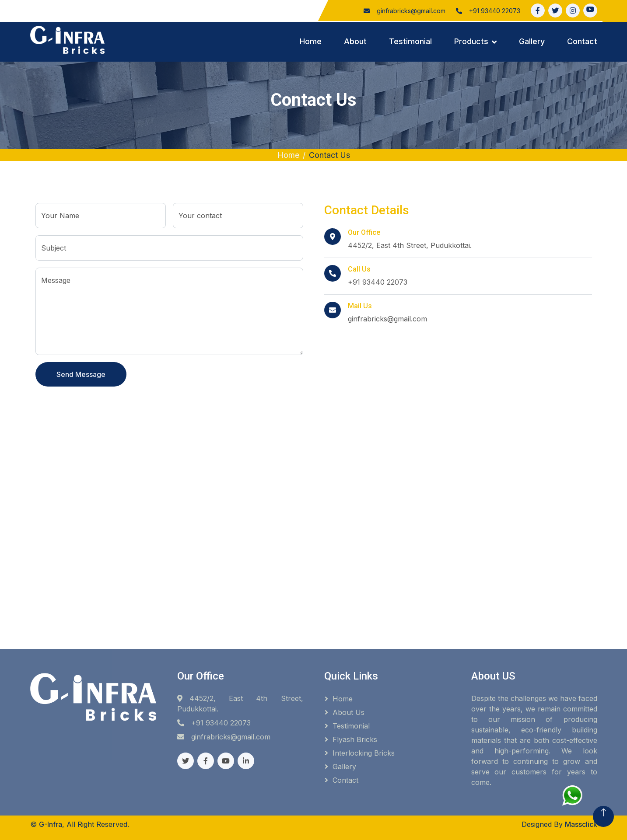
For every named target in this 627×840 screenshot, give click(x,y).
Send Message (81, 374)
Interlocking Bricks (364, 753)
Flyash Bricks (355, 739)
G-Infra (51, 824)
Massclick (581, 824)
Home (311, 41)
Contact (582, 41)
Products (471, 41)
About (355, 41)
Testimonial (410, 41)
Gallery (532, 41)
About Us (349, 712)
